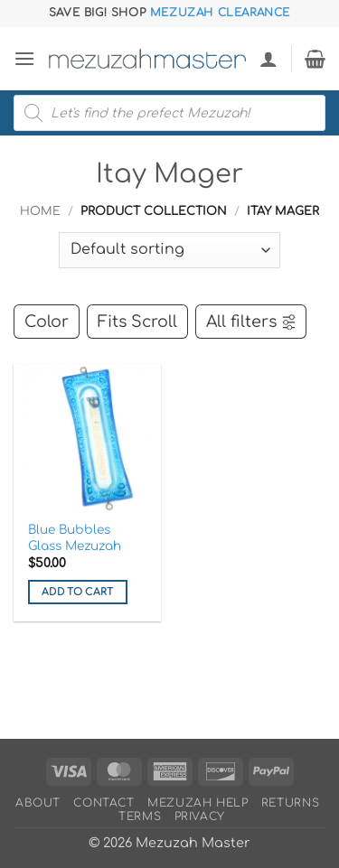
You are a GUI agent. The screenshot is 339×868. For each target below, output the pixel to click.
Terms (140, 817)
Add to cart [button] (78, 592)
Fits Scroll (137, 322)
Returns (290, 803)
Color (47, 322)
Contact (104, 803)
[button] (24, 58)
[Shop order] (169, 250)
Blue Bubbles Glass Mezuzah (75, 538)
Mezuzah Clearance (220, 13)
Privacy (200, 817)
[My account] (268, 59)
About (38, 803)
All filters (252, 322)
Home (40, 211)
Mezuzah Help (198, 803)
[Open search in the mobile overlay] (169, 113)
